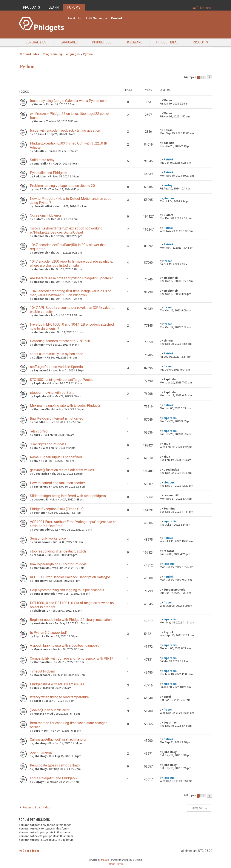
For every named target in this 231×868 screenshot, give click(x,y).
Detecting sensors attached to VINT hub (60, 341)
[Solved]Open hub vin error (50, 710)
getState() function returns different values (62, 470)
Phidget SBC (102, 42)
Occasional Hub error (46, 215)
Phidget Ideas (167, 42)
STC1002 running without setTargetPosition (63, 380)
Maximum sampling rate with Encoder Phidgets (65, 406)
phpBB (104, 860)
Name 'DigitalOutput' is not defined (56, 457)
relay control (39, 431)
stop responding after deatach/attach (58, 551)
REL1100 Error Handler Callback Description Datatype (70, 577)
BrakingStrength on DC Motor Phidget (58, 564)
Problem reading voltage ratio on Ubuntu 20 (62, 186)
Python (27, 67)
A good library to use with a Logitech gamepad (65, 646)
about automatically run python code (57, 354)
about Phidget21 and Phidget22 (54, 778)
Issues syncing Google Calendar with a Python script (69, 101)
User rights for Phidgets (48, 444)
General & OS (36, 42)
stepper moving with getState (52, 393)
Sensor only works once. (48, 538)
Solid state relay (42, 160)
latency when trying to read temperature (59, 697)
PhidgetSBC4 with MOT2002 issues (57, 684)
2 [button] (202, 77)
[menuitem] (112, 864)
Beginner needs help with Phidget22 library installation (71, 620)
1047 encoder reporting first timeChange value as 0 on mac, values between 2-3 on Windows (71, 293)
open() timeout (41, 752)
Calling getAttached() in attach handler (58, 739)
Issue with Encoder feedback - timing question (65, 130)
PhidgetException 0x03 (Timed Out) (57, 509)
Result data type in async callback (55, 765)
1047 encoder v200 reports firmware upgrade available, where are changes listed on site (71, 263)
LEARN (54, 7)
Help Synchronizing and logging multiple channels (67, 590)
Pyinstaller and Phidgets (48, 173)
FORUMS (74, 7)
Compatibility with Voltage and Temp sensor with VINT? (72, 658)
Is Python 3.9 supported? (49, 633)
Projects (200, 42)
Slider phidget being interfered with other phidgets (68, 496)
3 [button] (205, 77)
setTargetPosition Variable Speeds (56, 367)
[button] (209, 77)
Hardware (134, 42)
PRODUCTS (32, 7)
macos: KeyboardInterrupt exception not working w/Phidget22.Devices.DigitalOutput (66, 230)
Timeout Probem (42, 671)
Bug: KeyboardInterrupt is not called (57, 418)
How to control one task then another (57, 483)
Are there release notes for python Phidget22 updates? (71, 278)
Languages (69, 42)
